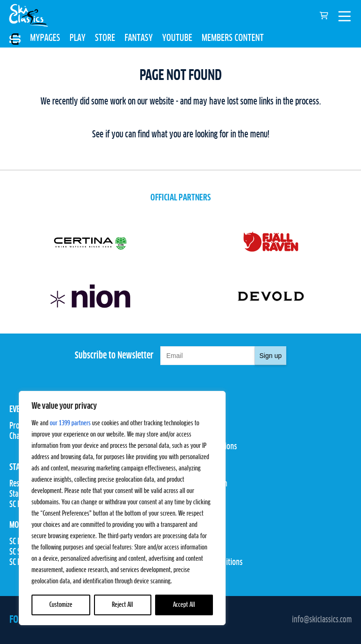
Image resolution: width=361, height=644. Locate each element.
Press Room (197, 494)
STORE (105, 38)
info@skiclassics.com (322, 620)
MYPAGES (45, 38)
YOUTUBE (177, 38)
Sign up (271, 356)
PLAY (78, 38)
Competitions (200, 437)
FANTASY (139, 38)
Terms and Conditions (212, 563)
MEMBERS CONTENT (233, 38)
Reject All (122, 605)
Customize (61, 605)
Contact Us (196, 542)
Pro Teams (195, 426)
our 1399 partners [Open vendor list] (70, 423)
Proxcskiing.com (204, 484)
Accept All (184, 605)
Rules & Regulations (209, 447)
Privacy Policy (201, 552)
